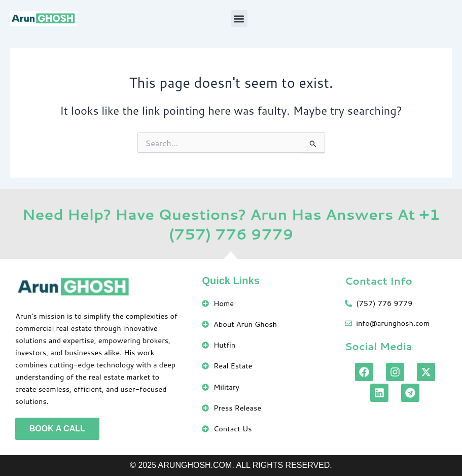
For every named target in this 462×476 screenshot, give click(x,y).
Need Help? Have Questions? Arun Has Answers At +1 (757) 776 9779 (231, 224)
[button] (239, 19)
